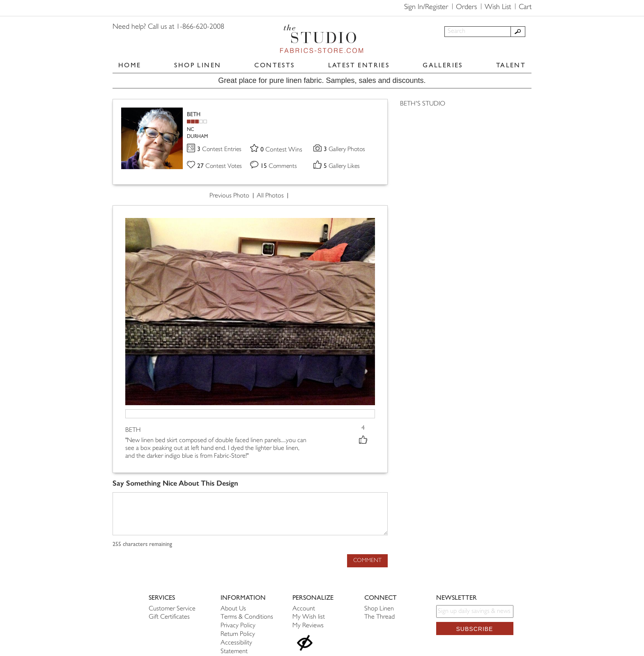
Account (304, 609)
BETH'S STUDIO (423, 104)
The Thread (379, 617)
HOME (130, 65)
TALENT (511, 65)
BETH (194, 114)
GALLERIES (443, 65)
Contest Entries (220, 150)
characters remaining (142, 545)
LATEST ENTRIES (359, 65)
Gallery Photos (345, 150)
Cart (525, 7)
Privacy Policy (238, 626)
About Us (233, 609)
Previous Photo (229, 196)
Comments (279, 167)
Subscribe (475, 629)
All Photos (270, 196)
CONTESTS (274, 65)
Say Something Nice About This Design (175, 484)
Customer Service (172, 609)
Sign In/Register (426, 7)
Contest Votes (221, 167)
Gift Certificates (169, 617)
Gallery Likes (343, 167)
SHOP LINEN (198, 65)
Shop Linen (379, 609)
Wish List (498, 7)
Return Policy (238, 634)
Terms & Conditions (247, 617)
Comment (367, 561)
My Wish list (309, 617)
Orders (466, 7)
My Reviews (308, 626)
